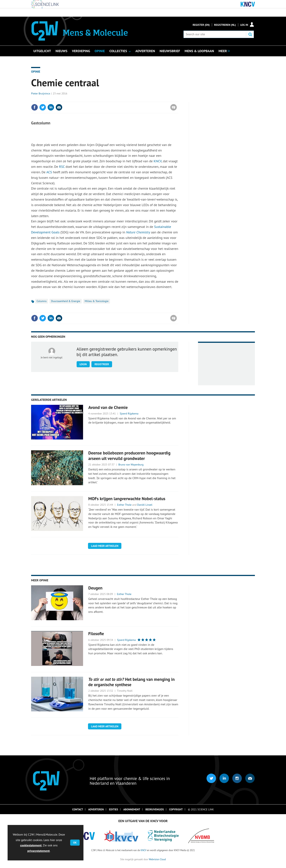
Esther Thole (124, 505)
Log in (244, 25)
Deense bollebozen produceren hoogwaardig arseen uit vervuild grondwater (129, 456)
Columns (42, 301)
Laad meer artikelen (105, 546)
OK (75, 843)
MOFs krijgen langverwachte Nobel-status (127, 499)
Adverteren (96, 809)
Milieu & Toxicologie (97, 301)
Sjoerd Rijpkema (129, 414)
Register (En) (201, 25)
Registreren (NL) (225, 25)
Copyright (176, 809)
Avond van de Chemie (108, 407)
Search (250, 34)
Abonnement (132, 809)
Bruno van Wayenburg (131, 465)
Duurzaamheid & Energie (66, 301)
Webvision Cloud (157, 859)
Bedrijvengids (155, 809)
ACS (50, 172)
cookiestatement (31, 845)
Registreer (102, 364)
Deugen (95, 588)
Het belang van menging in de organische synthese (132, 682)
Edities (114, 809)
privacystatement (38, 851)
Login (83, 364)
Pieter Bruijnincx (41, 93)
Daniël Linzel (145, 505)
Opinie (36, 71)
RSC (62, 167)
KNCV (158, 161)
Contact (78, 809)
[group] (223, 51)
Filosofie (96, 634)
